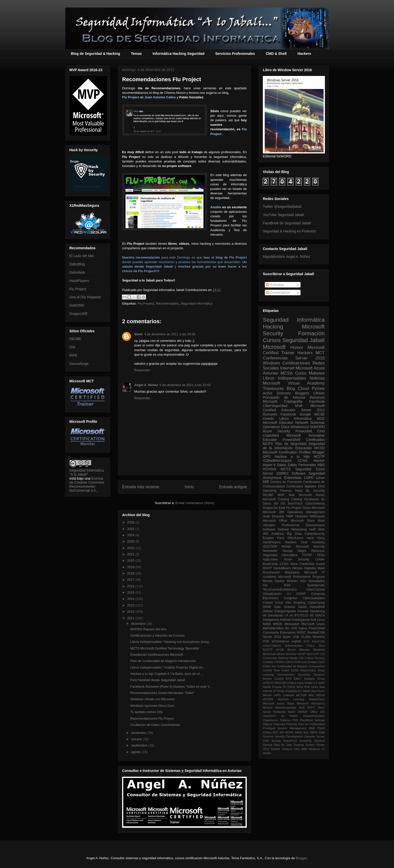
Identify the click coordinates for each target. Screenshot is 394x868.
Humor (297, 347)
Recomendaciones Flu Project (152, 718)
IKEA (300, 687)
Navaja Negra (294, 551)
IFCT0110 (301, 615)
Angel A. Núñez (146, 385)
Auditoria (278, 534)
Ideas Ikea (318, 687)
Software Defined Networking (285, 529)
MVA (299, 406)
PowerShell (292, 440)
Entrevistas (293, 478)
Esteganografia (285, 611)
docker (267, 753)
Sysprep (299, 745)
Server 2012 (313, 410)
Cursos (272, 340)
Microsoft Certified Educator (294, 408)
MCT (320, 353)
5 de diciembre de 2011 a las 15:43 (185, 385)
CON (297, 662)
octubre (137, 739)
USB (296, 637)
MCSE (320, 414)
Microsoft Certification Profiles (287, 452)
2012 (131, 612)
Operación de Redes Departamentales (294, 716)
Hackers (304, 54)
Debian (268, 611)
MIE (266, 482)
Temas (136, 54)
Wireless (319, 637)
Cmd (321, 431)
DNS (321, 486)
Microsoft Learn (313, 624)
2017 (131, 580)
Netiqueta (279, 712)
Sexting (276, 741)
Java (314, 691)
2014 (131, 599)
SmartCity (305, 741)
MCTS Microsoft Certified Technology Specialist (165, 648)
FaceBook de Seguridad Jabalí (287, 223)
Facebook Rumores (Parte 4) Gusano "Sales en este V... (171, 687)
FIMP (290, 516)
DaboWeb (77, 272)
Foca (281, 538)
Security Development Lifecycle (295, 736)
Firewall (303, 611)
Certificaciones (296, 363)
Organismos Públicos (277, 720)
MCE (321, 419)
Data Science (284, 607)
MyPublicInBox (273, 628)
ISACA (320, 615)
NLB (302, 708)
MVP (281, 495)
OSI (72, 347)
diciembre (139, 624)
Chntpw (312, 662)
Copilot (268, 603)
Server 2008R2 (276, 473)
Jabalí (306, 691)
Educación (303, 448)
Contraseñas (317, 666)
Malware (317, 373)
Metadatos (292, 572)
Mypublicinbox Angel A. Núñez (286, 257)
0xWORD (77, 305)
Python (267, 732)
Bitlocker (305, 650)
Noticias (317, 378)
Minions (268, 708)
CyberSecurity (315, 534)
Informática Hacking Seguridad (178, 54)
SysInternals (316, 585)
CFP (316, 654)
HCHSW (269, 469)
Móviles (292, 581)
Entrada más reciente (141, 487)
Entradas (275, 285)
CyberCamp (316, 603)
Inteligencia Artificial (277, 620)
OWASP (303, 712)
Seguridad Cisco (310, 469)
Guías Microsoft (313, 508)
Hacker (319, 461)
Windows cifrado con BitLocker (153, 699)
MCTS (286, 469)
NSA (303, 581)
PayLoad (279, 724)
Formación (311, 333)
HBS (321, 465)
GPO (267, 457)
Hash (301, 683)
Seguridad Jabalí (304, 340)
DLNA (295, 670)
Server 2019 (272, 637)
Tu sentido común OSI (146, 712)
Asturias (270, 373)
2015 (131, 592)
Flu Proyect (146, 303)
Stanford (319, 741)
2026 (131, 522)
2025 (131, 529)
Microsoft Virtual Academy (294, 383)
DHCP (267, 568)
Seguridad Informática (294, 320)
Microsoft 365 (274, 512)
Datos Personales (302, 465)
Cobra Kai (269, 666)
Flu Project (131, 97)
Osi (265, 585)
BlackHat (319, 650)
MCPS (268, 444)
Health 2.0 (311, 683)
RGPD (289, 732)
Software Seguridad (308, 473)
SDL (306, 732)
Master (287, 547)
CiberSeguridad (275, 406)
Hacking (273, 327)
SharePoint (290, 741)
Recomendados (167, 303)
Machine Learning (291, 699)
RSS (287, 585)
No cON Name (296, 628)
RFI (282, 732)
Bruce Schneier (287, 654)
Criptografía (293, 401)
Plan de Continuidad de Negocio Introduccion (163, 661)
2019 (131, 567)
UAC (297, 749)
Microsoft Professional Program (301, 577)
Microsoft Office (275, 521)
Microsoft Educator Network (285, 423)
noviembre (139, 733)
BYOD (280, 650)
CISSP (301, 594)
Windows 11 (317, 749)
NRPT (311, 708)
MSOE (278, 624)
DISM (267, 607)
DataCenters (308, 670)
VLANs (306, 637)
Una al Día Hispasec (85, 297)
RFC (276, 732)
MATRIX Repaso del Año (148, 629)
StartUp (268, 745)
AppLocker (270, 559)
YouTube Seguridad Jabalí (283, 215)
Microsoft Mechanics (311, 704)
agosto (137, 752)
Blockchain (270, 654)
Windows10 (300, 427)
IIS (312, 615)
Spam (287, 637)
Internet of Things (274, 691)
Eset (282, 508)
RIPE (73, 355)
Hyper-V (269, 465)
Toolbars (287, 749)
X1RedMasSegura (277, 461)
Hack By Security (310, 491)
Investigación (301, 620)
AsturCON (318, 641)
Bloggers (302, 393)
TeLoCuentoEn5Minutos (280, 590)
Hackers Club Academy (305, 542)
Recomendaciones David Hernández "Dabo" (162, 693)
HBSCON (280, 683)
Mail (292, 495)
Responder (142, 370)
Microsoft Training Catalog (282, 499)
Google (305, 414)
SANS (298, 732)
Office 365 (317, 712)
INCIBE (75, 339)
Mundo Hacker (274, 581)
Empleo (268, 538)
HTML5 (292, 683)
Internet (287, 368)
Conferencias (275, 358)
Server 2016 (310, 358)
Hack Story (316, 538)
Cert (304, 662)
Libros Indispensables (284, 378)
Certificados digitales (301, 486)
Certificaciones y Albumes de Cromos (157, 635)
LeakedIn (288, 695)
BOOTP (268, 650)
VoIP (312, 529)
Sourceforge (79, 364)
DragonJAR (78, 314)
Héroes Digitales (304, 568)
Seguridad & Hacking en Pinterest (289, 231)
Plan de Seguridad (291, 444)
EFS (289, 679)
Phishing (292, 724)
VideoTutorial (315, 590)
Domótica (304, 675)
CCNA (303, 461)
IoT (300, 691)
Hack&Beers (282, 568)
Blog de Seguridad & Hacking (95, 54)
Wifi (265, 534)
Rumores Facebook (279, 414)
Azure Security (276, 431)
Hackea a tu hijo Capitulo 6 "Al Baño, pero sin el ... (167, 674)
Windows (271, 363)
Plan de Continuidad (311, 724)
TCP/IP (307, 555)
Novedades (317, 581)
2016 (131, 586)
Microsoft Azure (310, 368)
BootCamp (270, 564)
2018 (131, 573)
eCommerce (281, 641)
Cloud (304, 388)
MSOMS (268, 699)
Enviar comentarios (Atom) (195, 503)
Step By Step (283, 745)
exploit (296, 641)
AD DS (279, 504)
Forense (286, 491)
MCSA (286, 373)
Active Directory (277, 393)
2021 (131, 554)
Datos (282, 465)
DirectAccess (286, 675)
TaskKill (275, 749)
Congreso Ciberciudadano (304, 598)
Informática (303, 419)
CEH (310, 654)
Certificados (315, 440)
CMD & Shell (276, 54)
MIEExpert (317, 516)
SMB (322, 732)
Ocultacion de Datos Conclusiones (155, 725)
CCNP (302, 654)
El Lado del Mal (82, 256)
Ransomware (315, 525)
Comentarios (278, 293)
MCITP (319, 457)
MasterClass (317, 699)
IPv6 (307, 687)
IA (291, 615)
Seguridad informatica (196, 303)
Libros (284, 419)
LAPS (277, 695)
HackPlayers (79, 281)
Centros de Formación (286, 482)
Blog (291, 388)
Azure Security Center (304, 559)
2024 (131, 535)
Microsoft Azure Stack (279, 704)
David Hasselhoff (312, 607)
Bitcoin (292, 650)
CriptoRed (271, 435)
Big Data (294, 534)
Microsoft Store (303, 521)
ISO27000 (270, 547)
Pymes (318, 388)
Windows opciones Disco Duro (152, 706)
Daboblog (270, 491)
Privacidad (304, 431)
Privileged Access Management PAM (289, 728)
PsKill (321, 728)
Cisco (285, 427)
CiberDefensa (315, 504)
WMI (304, 749)
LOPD (309, 478)
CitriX (321, 662)
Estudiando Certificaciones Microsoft (157, 655)
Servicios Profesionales (235, 54)
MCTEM (301, 695)
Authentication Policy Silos (305, 646)
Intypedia (291, 691)
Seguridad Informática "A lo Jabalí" (87, 472)
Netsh (292, 712)
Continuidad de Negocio (292, 666)
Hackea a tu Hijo (292, 457)
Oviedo (268, 419)
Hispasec (302, 516)
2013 (131, 605)
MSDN (321, 695)
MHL (312, 695)
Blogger (319, 452)
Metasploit (292, 624)
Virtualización (272, 594)
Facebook (317, 401)
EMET (298, 679)
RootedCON (316, 633)
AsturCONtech (272, 646)
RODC (301, 633)
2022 (131, 548)
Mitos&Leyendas (286, 708)
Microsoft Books (312, 495)
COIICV (289, 662)
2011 (131, 618)
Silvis (138, 334)
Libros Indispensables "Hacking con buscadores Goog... (171, 642)
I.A (286, 615)
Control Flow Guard (276, 670)
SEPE (314, 732)
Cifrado (319, 393)
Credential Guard (312, 564)
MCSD (319, 448)
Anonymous (272, 478)
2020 (131, 561)
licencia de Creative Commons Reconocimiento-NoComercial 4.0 (87, 484)
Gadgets (309, 679)
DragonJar (270, 508)
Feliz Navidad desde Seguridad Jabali (158, 680)
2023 (131, 541)
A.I (289, 594)
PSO (295, 720)
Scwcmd (268, 736)
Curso (301, 373)
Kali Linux (318, 620)
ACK (306, 641)
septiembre (140, 745)
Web (321, 529)
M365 (267, 624)
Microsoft (274, 347)
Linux (321, 478)
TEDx (321, 555)
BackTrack (295, 504)
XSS (266, 641)
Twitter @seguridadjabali (282, 206)
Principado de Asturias (284, 397)
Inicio (189, 487)
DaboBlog (77, 264)
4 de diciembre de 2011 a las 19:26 (170, 334)
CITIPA (279, 662)
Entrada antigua (233, 487)
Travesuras (273, 388)
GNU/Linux (295, 538)
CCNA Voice (289, 564)
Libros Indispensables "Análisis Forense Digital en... (168, 667)
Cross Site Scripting (290, 603)
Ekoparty (278, 516)
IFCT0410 (289, 687)
